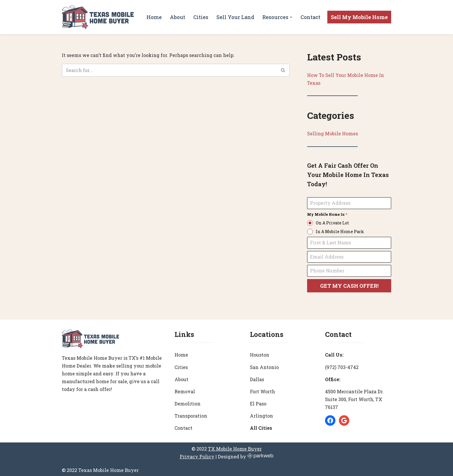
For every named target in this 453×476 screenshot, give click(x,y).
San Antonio (264, 365)
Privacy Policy (197, 455)
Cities (200, 17)
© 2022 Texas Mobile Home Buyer (100, 469)
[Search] (169, 70)
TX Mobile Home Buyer (235, 447)
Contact (310, 17)
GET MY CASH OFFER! (349, 286)
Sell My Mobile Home (359, 17)
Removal (185, 390)
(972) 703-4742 (342, 365)
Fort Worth (262, 390)
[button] (291, 17)
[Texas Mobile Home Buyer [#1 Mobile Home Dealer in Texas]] (98, 17)
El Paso (258, 402)
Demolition (187, 402)
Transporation (191, 414)
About (177, 17)
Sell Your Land (235, 17)
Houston (260, 353)
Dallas (257, 378)
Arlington (261, 414)
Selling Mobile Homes (333, 134)
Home (154, 17)
